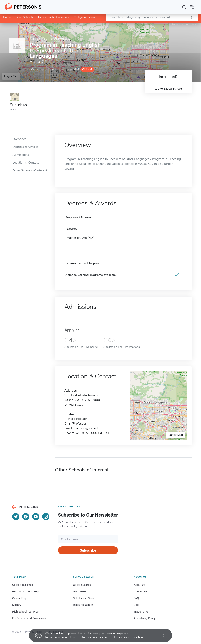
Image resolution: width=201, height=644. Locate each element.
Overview (19, 139)
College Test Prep (23, 585)
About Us (139, 585)
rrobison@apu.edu (86, 428)
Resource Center (83, 605)
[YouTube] (36, 517)
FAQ (136, 598)
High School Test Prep (25, 612)
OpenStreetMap (174, 24)
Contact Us (141, 591)
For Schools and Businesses (29, 618)
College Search (82, 585)
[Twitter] (16, 517)
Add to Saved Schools (168, 89)
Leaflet (153, 24)
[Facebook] (26, 517)
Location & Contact (26, 163)
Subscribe (88, 550)
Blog (137, 605)
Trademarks (141, 612)
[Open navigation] (192, 7)
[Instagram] (46, 517)
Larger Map (11, 76)
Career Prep (19, 598)
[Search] (184, 7)
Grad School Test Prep (26, 591)
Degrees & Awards (26, 147)
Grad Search (81, 591)
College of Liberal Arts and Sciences (97, 17)
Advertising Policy (145, 618)
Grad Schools (24, 17)
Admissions (21, 155)
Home (7, 17)
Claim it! (87, 70)
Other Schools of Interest (30, 170)
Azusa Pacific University (53, 17)
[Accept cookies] (161, 635)
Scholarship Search (85, 598)
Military (17, 605)
